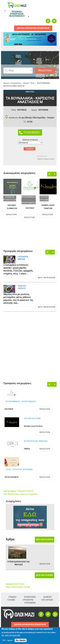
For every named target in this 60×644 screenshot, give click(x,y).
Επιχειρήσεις (16, 83)
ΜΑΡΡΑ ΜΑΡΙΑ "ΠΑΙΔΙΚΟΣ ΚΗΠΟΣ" (19, 491)
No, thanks (21, 640)
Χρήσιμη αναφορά (30, 140)
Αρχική (6, 83)
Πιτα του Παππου (22, 287)
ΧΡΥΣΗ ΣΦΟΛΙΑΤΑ (12, 477)
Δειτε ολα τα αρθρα (45, 540)
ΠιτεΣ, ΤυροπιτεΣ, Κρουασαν (19, 470)
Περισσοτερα (11, 215)
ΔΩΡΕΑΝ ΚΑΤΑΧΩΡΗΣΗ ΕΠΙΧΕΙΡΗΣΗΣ (30, 625)
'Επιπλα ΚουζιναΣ (32, 419)
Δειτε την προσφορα (47, 278)
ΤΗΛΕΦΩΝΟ (32, 132)
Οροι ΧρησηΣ (47, 600)
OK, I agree (7, 640)
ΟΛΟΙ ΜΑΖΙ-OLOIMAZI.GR (12, 207)
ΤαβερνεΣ (30, 92)
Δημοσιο (48, 597)
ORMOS (27, 449)
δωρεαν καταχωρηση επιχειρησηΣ (33, 28)
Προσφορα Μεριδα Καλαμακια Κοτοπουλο (23, 258)
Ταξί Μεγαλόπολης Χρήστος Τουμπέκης (21, 494)
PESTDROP (30, 208)
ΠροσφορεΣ (28, 600)
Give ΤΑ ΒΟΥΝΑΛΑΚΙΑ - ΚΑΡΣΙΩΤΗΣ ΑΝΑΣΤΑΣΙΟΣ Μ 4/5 (44, 156)
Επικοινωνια (30, 603)
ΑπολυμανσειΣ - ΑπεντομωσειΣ (29, 200)
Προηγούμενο (50, 174)
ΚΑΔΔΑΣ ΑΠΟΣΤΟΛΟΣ (15, 584)
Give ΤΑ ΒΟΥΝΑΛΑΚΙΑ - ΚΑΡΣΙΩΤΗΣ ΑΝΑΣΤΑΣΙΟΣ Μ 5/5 (46, 156)
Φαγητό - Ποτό (29, 83)
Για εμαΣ (11, 600)
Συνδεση (12, 597)
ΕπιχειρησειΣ (30, 597)
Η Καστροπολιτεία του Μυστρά (19, 563)
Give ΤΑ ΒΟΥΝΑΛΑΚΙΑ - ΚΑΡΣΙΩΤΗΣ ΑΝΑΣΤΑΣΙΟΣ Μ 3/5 (42, 156)
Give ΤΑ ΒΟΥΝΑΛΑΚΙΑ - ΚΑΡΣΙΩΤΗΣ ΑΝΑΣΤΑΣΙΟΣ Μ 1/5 (38, 156)
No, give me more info (11, 635)
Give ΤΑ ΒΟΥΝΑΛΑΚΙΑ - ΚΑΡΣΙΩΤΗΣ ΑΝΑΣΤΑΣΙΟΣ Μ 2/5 (40, 156)
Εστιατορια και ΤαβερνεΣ (36, 441)
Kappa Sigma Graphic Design (18, 587)
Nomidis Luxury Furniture (48, 207)
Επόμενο (54, 174)
